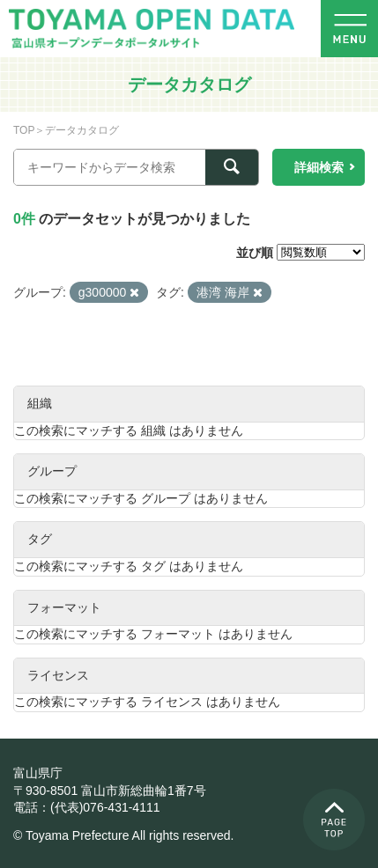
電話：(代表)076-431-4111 (87, 807)
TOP (24, 130)
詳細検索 (319, 167)
